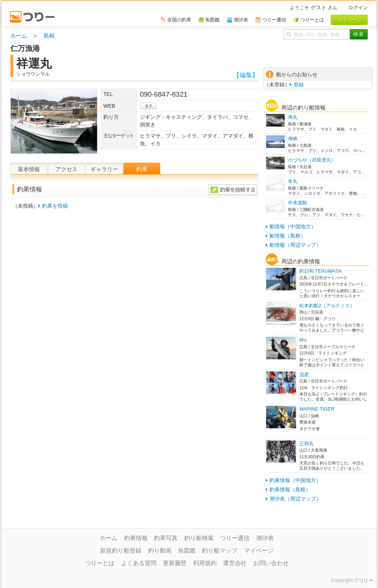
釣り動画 (160, 551)
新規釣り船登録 (121, 551)
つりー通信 (235, 538)
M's (303, 340)
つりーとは (100, 563)
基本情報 (29, 169)
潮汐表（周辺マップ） (295, 499)
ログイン (358, 8)
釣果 (142, 169)
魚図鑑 (187, 551)
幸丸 (293, 181)
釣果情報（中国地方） (295, 480)
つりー (366, 580)
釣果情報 (136, 538)
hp (148, 106)
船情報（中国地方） (293, 226)
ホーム (19, 36)
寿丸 (293, 117)
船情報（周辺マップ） (295, 245)
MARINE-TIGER (317, 409)
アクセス (66, 169)
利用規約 (205, 563)
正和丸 (307, 444)
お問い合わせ (271, 563)
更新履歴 (175, 563)
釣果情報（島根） (290, 490)
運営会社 (235, 563)
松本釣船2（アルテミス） (327, 306)
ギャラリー (104, 169)
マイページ (259, 551)
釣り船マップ (220, 551)
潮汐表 (265, 538)
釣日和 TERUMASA (321, 271)
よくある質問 (139, 563)
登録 (299, 84)
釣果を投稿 (55, 206)
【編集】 (246, 75)
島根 (49, 36)
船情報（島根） (288, 236)
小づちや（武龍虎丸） (312, 160)
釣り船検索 (199, 538)
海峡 (293, 139)
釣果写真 (166, 538)
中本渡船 (298, 203)
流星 (304, 375)
